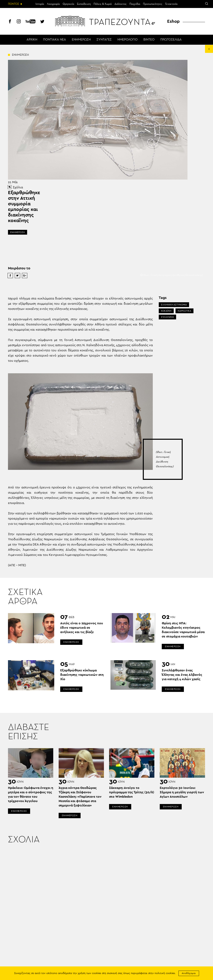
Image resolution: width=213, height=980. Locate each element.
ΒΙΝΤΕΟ (149, 40)
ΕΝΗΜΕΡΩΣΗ (81, 40)
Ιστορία (40, 4)
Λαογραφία (53, 4)
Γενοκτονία (171, 4)
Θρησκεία (68, 4)
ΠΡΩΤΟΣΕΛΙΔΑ (171, 40)
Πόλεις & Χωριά (103, 4)
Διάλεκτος (121, 4)
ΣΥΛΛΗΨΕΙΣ (167, 317)
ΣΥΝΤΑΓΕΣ (104, 40)
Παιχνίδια (135, 4)
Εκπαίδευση (84, 4)
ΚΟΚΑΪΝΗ (166, 311)
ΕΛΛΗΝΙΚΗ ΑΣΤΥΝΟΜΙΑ (174, 305)
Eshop (173, 21)
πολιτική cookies (165, 973)
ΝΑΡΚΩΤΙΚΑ (184, 311)
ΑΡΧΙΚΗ (32, 40)
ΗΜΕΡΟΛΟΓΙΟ (128, 40)
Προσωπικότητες (153, 4)
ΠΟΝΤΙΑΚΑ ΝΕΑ (55, 40)
